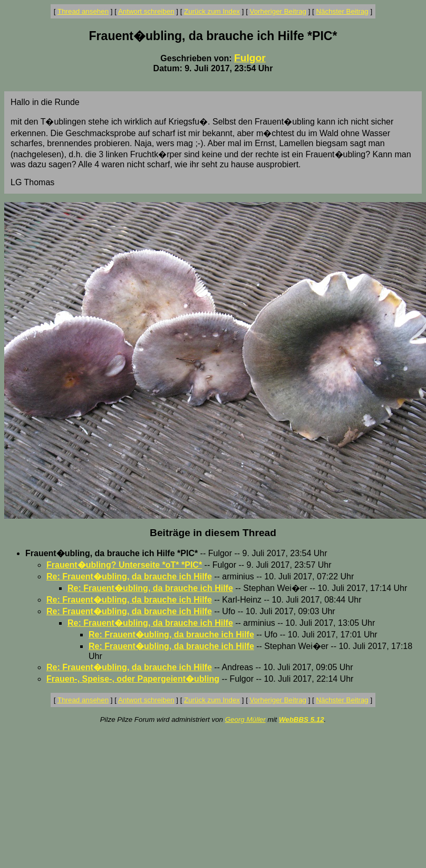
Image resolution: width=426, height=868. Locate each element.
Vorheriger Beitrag (278, 11)
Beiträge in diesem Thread (213, 533)
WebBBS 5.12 (302, 719)
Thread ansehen (83, 11)
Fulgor (250, 58)
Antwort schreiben (146, 11)
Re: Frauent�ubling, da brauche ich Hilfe (129, 576)
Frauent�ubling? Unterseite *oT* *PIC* (124, 565)
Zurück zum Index (212, 11)
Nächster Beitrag (342, 11)
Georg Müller (245, 719)
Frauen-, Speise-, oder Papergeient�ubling (133, 679)
